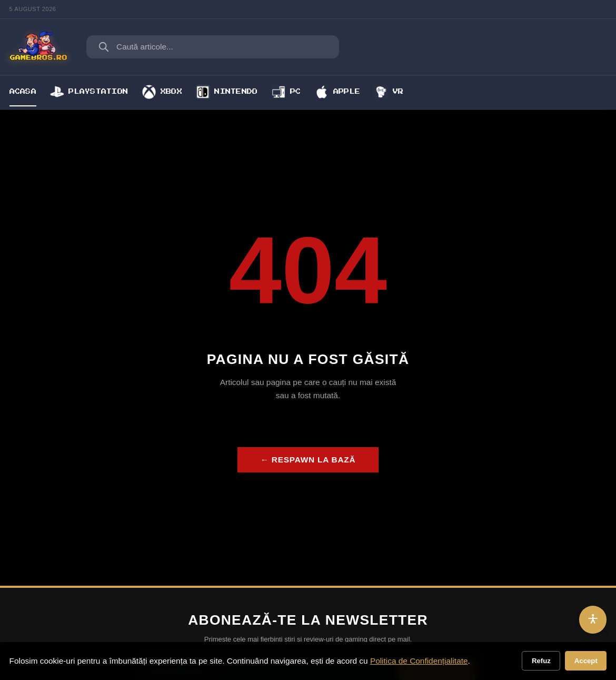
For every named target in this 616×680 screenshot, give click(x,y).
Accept (586, 661)
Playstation (89, 92)
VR (389, 92)
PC (286, 92)
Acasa (23, 92)
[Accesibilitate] (593, 620)
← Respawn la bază (308, 460)
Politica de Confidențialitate (419, 661)
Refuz (541, 661)
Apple (337, 92)
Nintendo (227, 92)
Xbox (162, 92)
